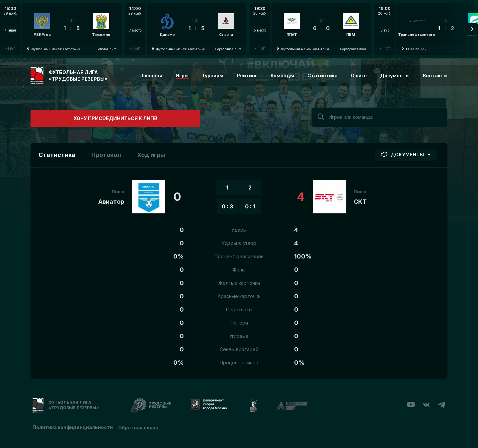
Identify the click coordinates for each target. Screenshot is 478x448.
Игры (182, 75)
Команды (282, 75)
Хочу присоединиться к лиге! (80, 116)
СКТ (360, 201)
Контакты (435, 75)
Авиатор (111, 201)
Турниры (213, 75)
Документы (395, 75)
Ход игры (151, 154)
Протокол (106, 154)
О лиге (359, 75)
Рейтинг (247, 75)
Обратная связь (140, 426)
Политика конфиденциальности (73, 426)
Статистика (322, 75)
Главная (152, 75)
